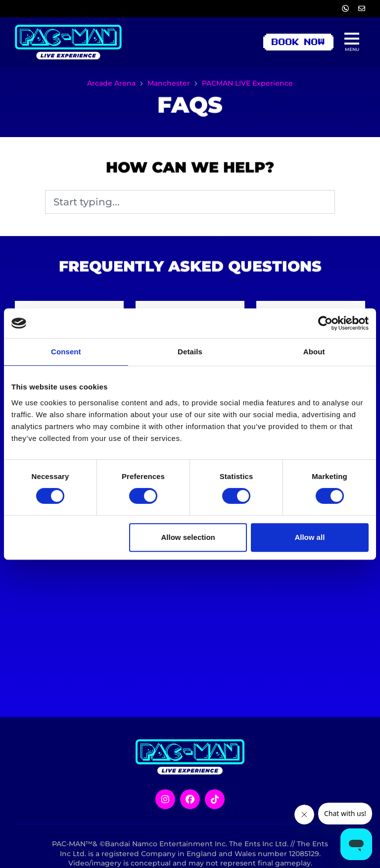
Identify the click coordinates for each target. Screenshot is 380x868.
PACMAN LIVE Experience (247, 83)
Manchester (169, 83)
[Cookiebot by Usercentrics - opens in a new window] (325, 323)
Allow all (309, 537)
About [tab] (314, 352)
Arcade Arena (111, 83)
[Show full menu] (352, 42)
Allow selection (188, 537)
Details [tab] (190, 352)
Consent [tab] (66, 352)
